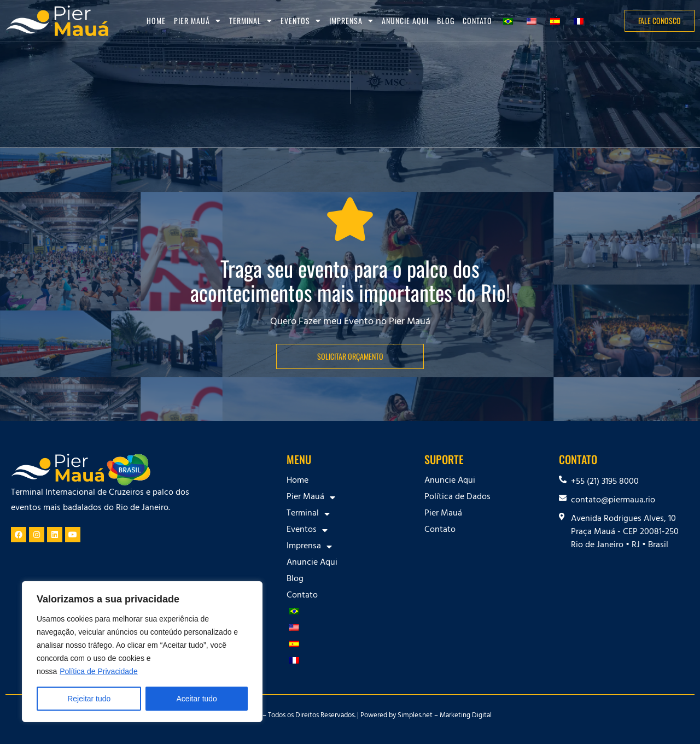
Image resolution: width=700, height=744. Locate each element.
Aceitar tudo (197, 699)
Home (156, 20)
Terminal (251, 21)
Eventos (301, 21)
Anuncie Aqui (405, 20)
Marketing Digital (466, 716)
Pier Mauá (197, 21)
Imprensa (351, 21)
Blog (446, 20)
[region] (142, 652)
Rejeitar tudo (89, 699)
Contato (477, 20)
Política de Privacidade (98, 671)
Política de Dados (457, 497)
